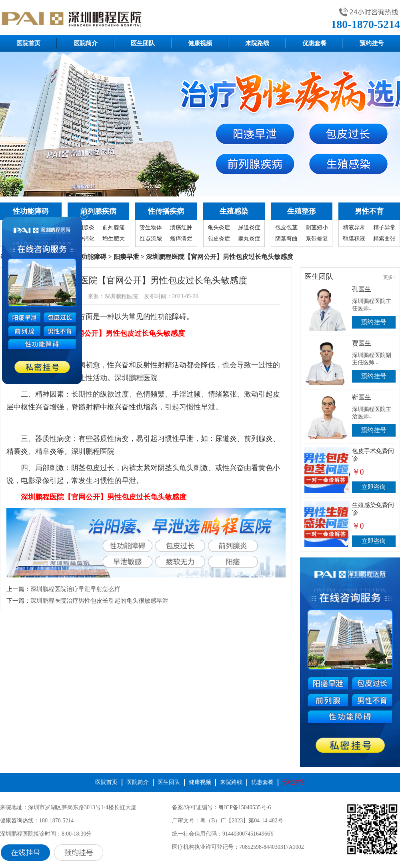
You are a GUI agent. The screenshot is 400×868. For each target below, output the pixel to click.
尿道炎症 (249, 228)
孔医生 (362, 289)
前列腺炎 (83, 228)
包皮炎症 (219, 239)
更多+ (389, 277)
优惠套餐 (314, 43)
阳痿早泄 (126, 257)
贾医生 (362, 343)
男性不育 (369, 211)
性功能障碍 (31, 211)
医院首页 (28, 43)
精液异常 (354, 228)
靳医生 (362, 397)
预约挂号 (372, 43)
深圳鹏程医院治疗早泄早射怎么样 (75, 589)
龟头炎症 (219, 228)
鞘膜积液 (354, 239)
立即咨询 (374, 487)
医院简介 (86, 43)
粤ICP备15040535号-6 (245, 807)
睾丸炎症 (249, 239)
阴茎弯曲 (286, 239)
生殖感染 (234, 211)
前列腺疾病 (98, 211)
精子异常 (384, 228)
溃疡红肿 (181, 228)
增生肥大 (114, 239)
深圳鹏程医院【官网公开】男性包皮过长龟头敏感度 (102, 333)
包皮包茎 (286, 228)
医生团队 (143, 43)
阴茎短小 (317, 228)
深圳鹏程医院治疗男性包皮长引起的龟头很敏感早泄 (99, 601)
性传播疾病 (166, 211)
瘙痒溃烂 (181, 239)
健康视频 (200, 43)
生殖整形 (302, 211)
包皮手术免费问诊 (373, 455)
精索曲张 (384, 239)
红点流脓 (151, 239)
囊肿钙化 (83, 239)
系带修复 (317, 239)
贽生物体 (151, 228)
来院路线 (257, 43)
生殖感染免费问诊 (373, 509)
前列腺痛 (114, 228)
